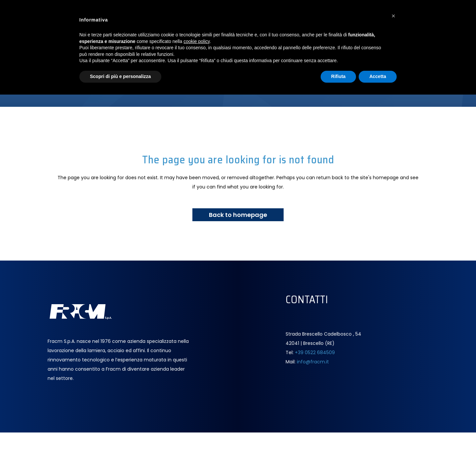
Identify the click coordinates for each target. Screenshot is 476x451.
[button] (393, 16)
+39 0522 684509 (315, 352)
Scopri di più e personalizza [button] (120, 76)
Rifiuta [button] (338, 76)
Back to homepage (238, 215)
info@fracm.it (313, 362)
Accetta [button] (378, 76)
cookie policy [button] (197, 41)
